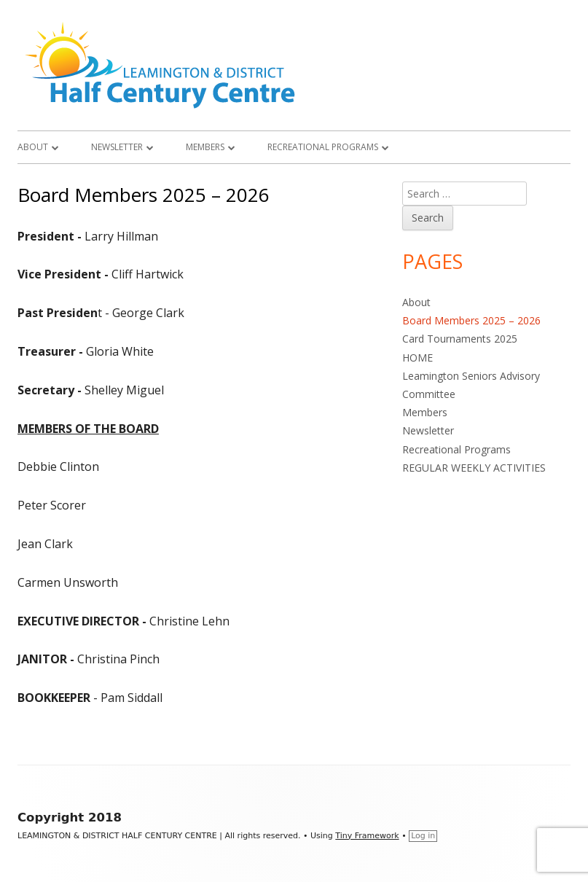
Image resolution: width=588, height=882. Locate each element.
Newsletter (117, 147)
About (33, 147)
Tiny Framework (367, 836)
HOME (418, 358)
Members (205, 147)
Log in (423, 836)
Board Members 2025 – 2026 (471, 320)
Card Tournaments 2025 (460, 339)
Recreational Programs (323, 147)
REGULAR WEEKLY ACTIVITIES (474, 468)
